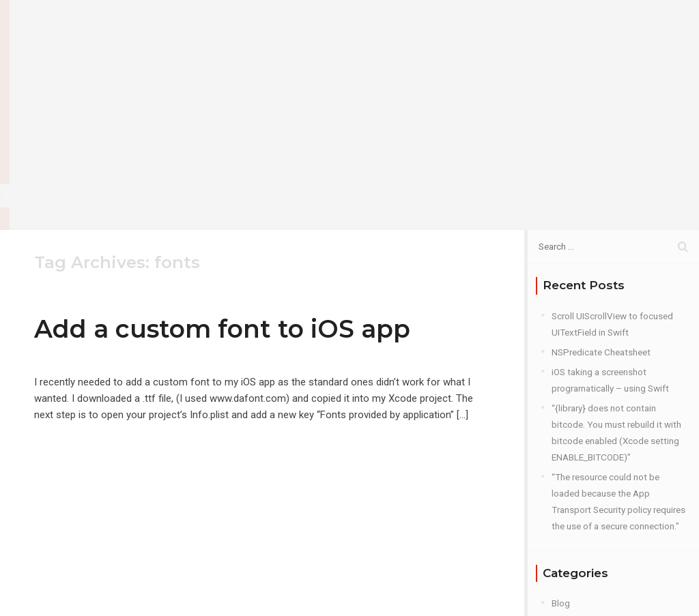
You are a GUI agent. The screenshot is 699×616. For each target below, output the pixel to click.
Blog (460, 33)
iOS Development (586, 478)
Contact (515, 33)
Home (354, 33)
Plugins (567, 518)
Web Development (589, 557)
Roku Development (590, 538)
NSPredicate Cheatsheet (601, 207)
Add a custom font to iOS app (222, 184)
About (409, 33)
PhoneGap (573, 498)
